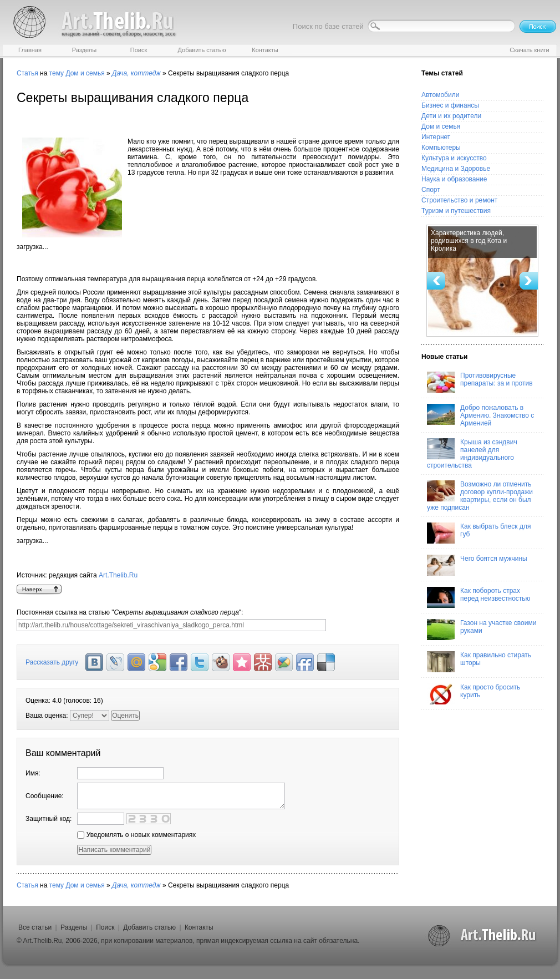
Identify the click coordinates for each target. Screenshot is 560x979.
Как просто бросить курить (474, 694)
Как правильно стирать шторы (479, 662)
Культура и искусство (454, 158)
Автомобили (440, 95)
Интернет (436, 137)
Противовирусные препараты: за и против (480, 382)
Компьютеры (441, 148)
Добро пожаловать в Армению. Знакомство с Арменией (480, 415)
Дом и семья (85, 73)
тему (57, 73)
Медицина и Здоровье (456, 169)
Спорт (431, 190)
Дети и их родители (451, 116)
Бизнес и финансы (450, 105)
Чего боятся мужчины (477, 565)
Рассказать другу (52, 662)
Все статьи (35, 927)
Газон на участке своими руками (482, 630)
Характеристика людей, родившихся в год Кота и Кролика (469, 241)
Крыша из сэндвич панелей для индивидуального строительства (472, 454)
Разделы (74, 927)
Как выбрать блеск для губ (479, 533)
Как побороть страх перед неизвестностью (479, 597)
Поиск (105, 927)
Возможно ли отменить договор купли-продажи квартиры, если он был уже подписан (480, 496)
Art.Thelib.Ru (118, 575)
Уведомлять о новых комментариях (136, 835)
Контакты (199, 927)
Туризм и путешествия (456, 211)
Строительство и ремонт (459, 200)
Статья (27, 73)
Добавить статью (149, 927)
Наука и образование (454, 179)
